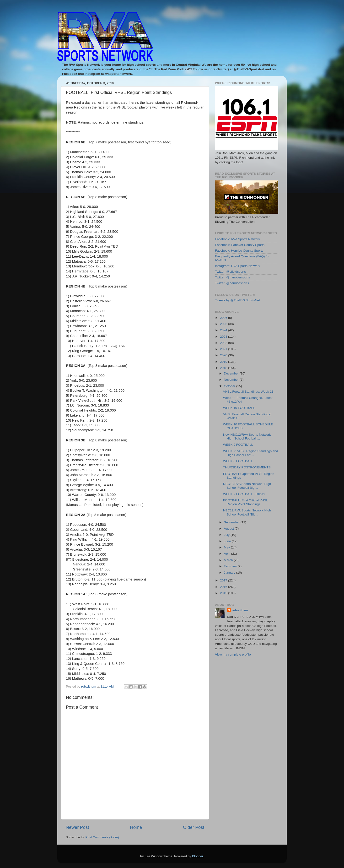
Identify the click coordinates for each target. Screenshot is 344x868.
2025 (224, 324)
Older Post (194, 827)
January (230, 572)
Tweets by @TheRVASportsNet (237, 300)
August (229, 529)
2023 (224, 337)
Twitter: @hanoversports (233, 277)
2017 (224, 580)
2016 (224, 587)
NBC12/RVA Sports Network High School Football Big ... (247, 486)
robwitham (240, 610)
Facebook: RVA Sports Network (238, 239)
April (228, 554)
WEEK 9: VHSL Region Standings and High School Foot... (251, 453)
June (228, 541)
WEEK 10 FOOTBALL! (239, 408)
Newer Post (77, 827)
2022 (224, 343)
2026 (224, 318)
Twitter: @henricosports (232, 283)
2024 (224, 330)
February (231, 566)
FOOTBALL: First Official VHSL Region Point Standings (246, 502)
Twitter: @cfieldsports (230, 272)
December (232, 373)
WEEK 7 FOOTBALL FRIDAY (244, 494)
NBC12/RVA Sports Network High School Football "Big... (247, 512)
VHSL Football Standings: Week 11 (248, 392)
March (229, 560)
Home (136, 827)
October (230, 386)
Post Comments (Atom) (102, 837)
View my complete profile (233, 654)
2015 (224, 593)
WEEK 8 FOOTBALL (238, 461)
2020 (224, 355)
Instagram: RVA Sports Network (238, 266)
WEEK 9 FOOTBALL (238, 445)
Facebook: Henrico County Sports (239, 251)
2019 (224, 362)
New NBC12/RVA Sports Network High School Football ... (247, 437)
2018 (224, 368)
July (227, 535)
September (232, 522)
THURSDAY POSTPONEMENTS (247, 467)
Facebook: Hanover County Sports (240, 245)
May (227, 547)
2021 (224, 349)
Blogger (198, 856)
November (232, 380)
